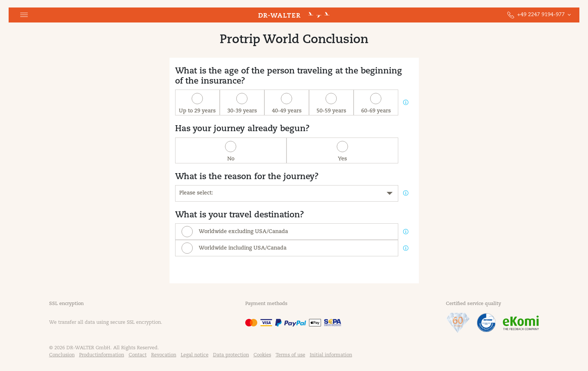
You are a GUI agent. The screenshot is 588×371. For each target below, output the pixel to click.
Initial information (331, 355)
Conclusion (62, 355)
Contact (138, 355)
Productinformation (102, 355)
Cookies (262, 355)
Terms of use (290, 355)
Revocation (164, 355)
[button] (24, 15)
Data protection (231, 355)
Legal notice (195, 355)
